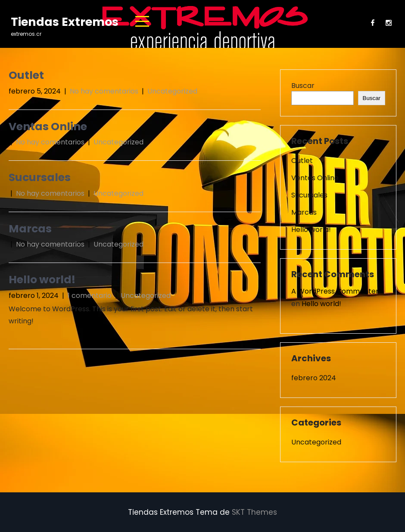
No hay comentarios (104, 91)
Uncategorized (172, 91)
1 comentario (90, 296)
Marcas (30, 229)
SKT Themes (254, 512)
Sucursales (40, 177)
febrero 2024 (314, 378)
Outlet (26, 75)
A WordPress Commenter (335, 291)
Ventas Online (48, 127)
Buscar (303, 86)
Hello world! (42, 280)
